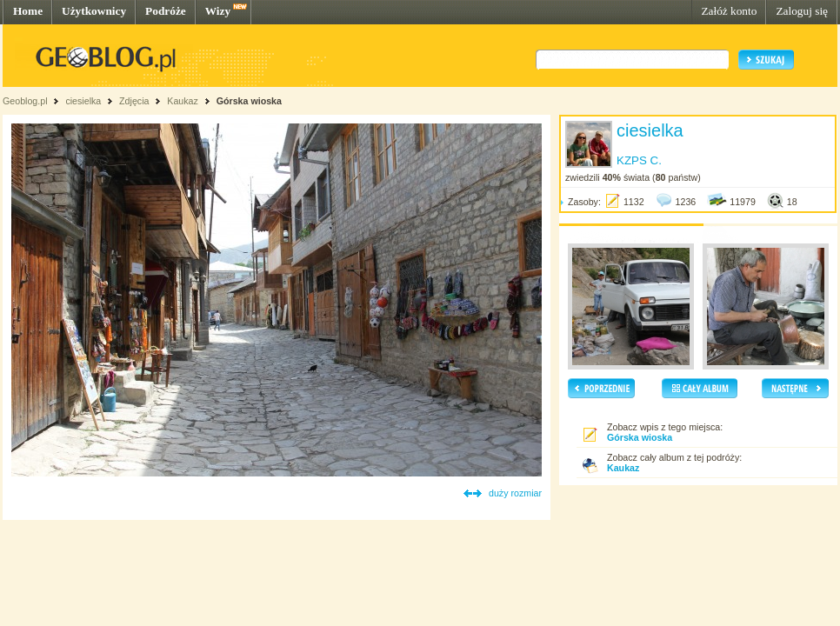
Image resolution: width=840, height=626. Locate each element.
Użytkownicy (94, 11)
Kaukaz (183, 101)
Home (28, 11)
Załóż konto (729, 11)
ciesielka (83, 101)
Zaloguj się (802, 11)
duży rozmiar (515, 493)
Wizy (218, 11)
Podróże (166, 11)
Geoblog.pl (25, 101)
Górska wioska (249, 101)
